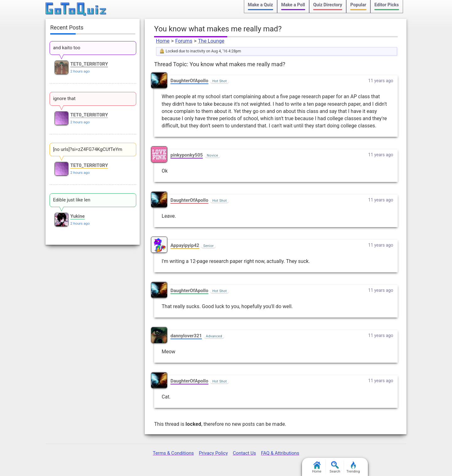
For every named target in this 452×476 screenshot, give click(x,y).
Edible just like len (72, 200)
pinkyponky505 (187, 155)
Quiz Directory (328, 5)
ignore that (64, 99)
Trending (353, 467)
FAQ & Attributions (280, 453)
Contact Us (245, 453)
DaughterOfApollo (189, 81)
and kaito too (67, 48)
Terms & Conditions (173, 453)
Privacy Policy (213, 453)
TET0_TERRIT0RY (89, 64)
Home (163, 41)
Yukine (78, 216)
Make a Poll (293, 5)
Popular (358, 5)
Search (335, 467)
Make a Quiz (261, 5)
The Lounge (211, 41)
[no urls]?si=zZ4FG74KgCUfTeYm (88, 149)
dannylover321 (186, 336)
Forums (184, 41)
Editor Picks (387, 5)
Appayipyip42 (185, 245)
